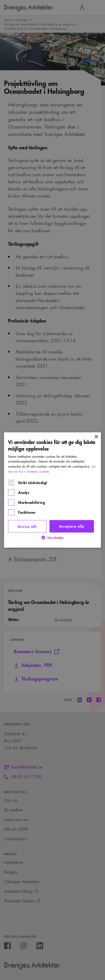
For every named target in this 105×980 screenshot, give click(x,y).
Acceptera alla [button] (72, 526)
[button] (52, 537)
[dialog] (52, 490)
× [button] (96, 437)
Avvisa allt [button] (27, 526)
